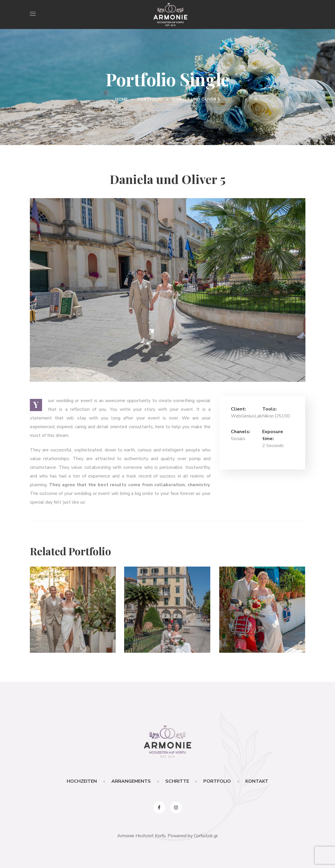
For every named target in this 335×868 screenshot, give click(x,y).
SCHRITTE (177, 781)
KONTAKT (257, 781)
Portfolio (150, 99)
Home (121, 99)
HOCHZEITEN (82, 781)
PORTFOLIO (217, 781)
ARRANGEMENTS (131, 781)
